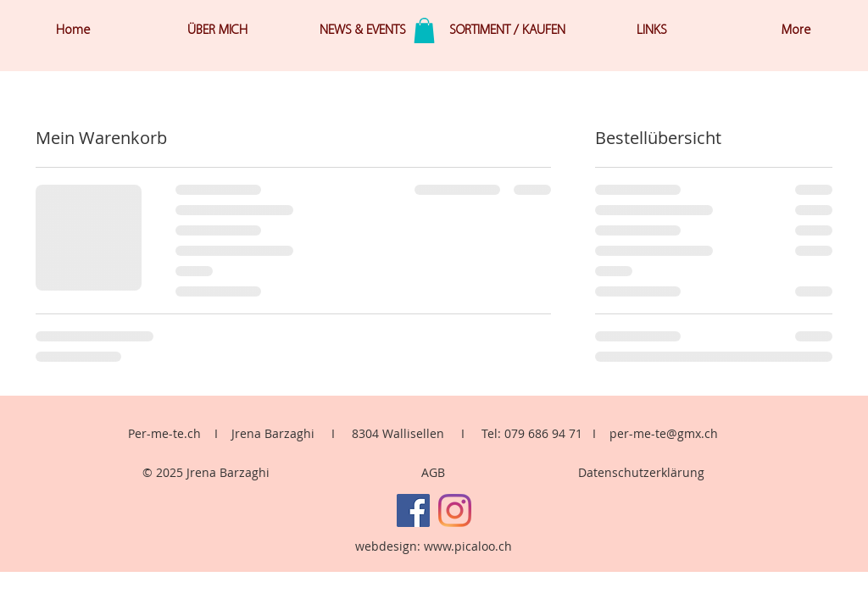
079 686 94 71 (543, 433)
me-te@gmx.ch (676, 433)
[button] (424, 30)
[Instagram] (455, 510)
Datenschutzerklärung (641, 472)
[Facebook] (413, 510)
